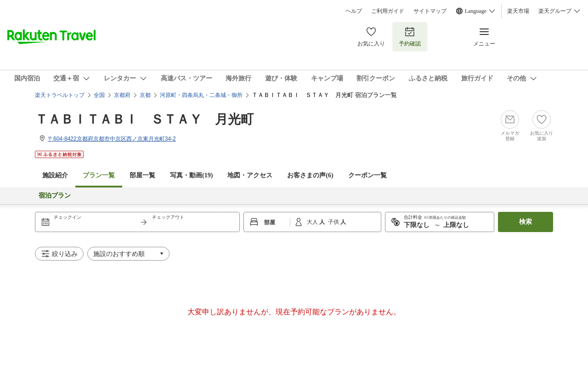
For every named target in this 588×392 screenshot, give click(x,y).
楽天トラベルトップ (60, 95)
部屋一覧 (142, 175)
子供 (334, 222)
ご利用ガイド (388, 11)
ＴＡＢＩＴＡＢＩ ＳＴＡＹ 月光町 (144, 119)
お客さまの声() (310, 175)
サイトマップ (430, 11)
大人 (313, 222)
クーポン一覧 (367, 175)
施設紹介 (55, 175)
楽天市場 (518, 11)
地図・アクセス (250, 175)
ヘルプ (354, 11)
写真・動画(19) (191, 175)
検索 (526, 222)
